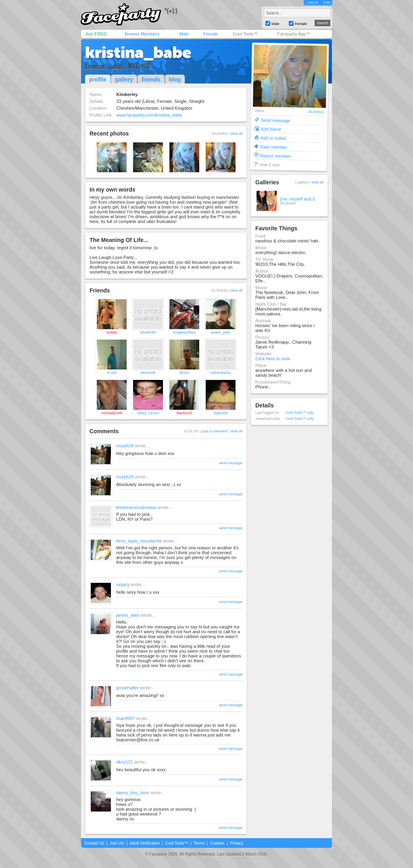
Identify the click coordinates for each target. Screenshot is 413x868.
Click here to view (273, 359)
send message (230, 463)
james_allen (128, 615)
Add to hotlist (273, 138)
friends (151, 79)
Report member (276, 155)
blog (175, 79)
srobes (112, 332)
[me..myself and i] (297, 199)
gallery (124, 79)
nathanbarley (221, 373)
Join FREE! (96, 34)
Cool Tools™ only (300, 413)
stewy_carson (148, 413)
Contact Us (94, 843)
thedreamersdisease (136, 507)
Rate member (274, 147)
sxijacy (123, 584)
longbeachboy (184, 332)
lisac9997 (125, 718)
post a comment (215, 431)
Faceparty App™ (294, 34)
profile (98, 79)
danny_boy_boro (133, 793)
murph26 (125, 446)
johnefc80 (148, 332)
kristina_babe (138, 52)
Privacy (237, 843)
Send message (275, 120)
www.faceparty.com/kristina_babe (149, 115)
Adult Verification (145, 843)
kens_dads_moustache (139, 541)
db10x (185, 373)
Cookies (217, 843)
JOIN (327, 3)
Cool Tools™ (245, 34)
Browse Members (142, 34)
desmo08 (148, 373)
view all (236, 134)
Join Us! (117, 843)
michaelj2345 (112, 413)
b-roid (112, 373)
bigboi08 (221, 413)
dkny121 (125, 762)
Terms (199, 843)
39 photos (316, 112)
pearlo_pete (221, 332)
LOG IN (312, 3)
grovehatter (127, 688)
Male (184, 34)
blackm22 (185, 413)
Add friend (271, 129)
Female (210, 34)
